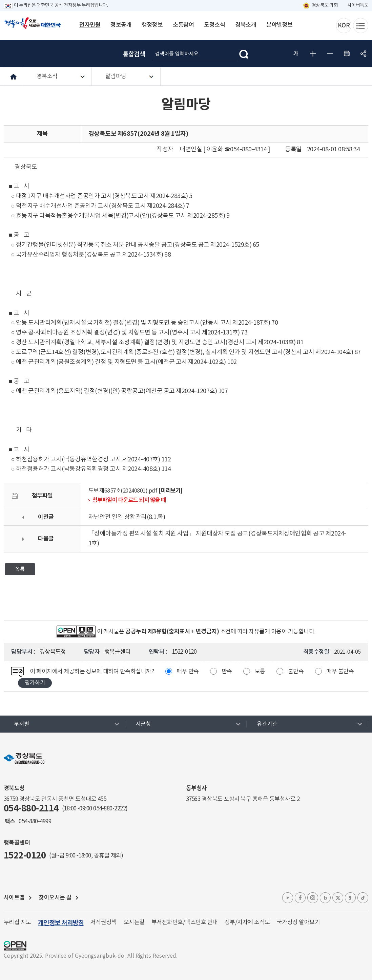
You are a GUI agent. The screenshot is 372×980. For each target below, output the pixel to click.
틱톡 (363, 898)
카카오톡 (350, 898)
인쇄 (347, 53)
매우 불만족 (340, 672)
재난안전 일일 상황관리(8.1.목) (127, 517)
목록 (20, 569)
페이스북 (300, 898)
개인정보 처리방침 (61, 923)
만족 (227, 672)
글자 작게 (330, 53)
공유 (364, 53)
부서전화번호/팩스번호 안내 (185, 922)
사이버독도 (358, 5)
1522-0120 (25, 856)
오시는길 (134, 922)
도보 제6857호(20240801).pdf (123, 491)
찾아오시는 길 (55, 898)
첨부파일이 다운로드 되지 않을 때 (129, 500)
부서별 (22, 724)
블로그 (325, 898)
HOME (13, 77)
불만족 (296, 672)
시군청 (143, 724)
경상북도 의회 (325, 5)
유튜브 (288, 898)
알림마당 (116, 77)
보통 (260, 672)
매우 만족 (188, 672)
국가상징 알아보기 (298, 922)
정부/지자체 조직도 (247, 922)
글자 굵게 (296, 53)
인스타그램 (313, 898)
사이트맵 (14, 898)
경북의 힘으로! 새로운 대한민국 (33, 27)
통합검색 (134, 55)
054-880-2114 (31, 809)
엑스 (338, 898)
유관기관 (267, 724)
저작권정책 (104, 922)
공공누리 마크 (15, 946)
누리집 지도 (17, 922)
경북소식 (47, 77)
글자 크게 (313, 53)
